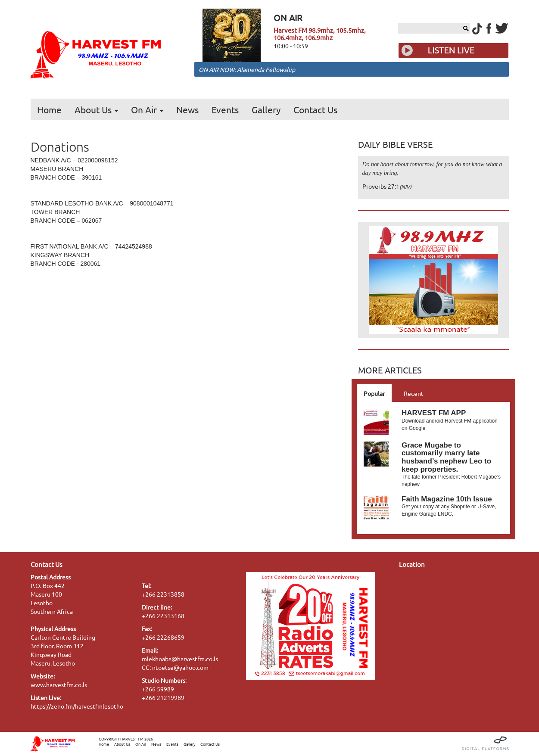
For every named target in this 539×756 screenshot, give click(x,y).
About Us (96, 109)
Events (225, 109)
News (187, 109)
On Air (147, 109)
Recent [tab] (414, 393)
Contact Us (315, 109)
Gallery (266, 109)
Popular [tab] (374, 393)
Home (49, 109)
